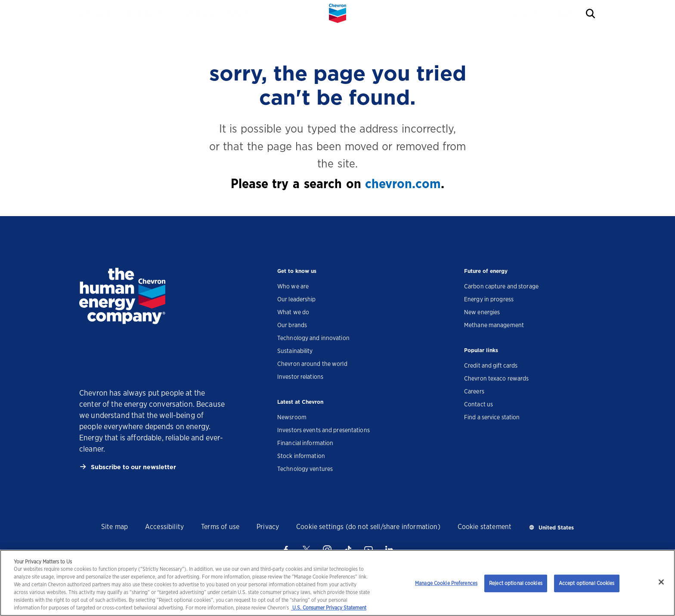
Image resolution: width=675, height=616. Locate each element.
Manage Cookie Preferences (446, 583)
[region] (337, 583)
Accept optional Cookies (587, 583)
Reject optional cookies (516, 583)
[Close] (661, 582)
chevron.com (403, 183)
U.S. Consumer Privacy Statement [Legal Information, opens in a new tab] (329, 608)
